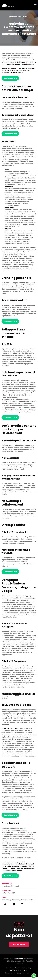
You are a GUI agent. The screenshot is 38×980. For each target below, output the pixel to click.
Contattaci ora (10, 81)
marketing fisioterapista (22, 903)
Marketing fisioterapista (19, 20)
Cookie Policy (10, 971)
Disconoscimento (28, 976)
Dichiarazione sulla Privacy (23, 971)
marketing (6, 903)
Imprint (25, 973)
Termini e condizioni (15, 973)
